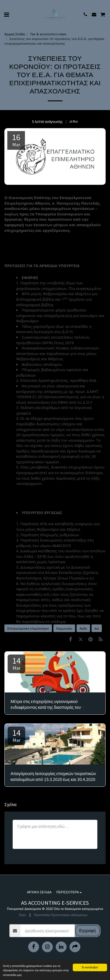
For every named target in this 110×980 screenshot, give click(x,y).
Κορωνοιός (64, 628)
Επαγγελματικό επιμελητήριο (28, 628)
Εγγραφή (87, 930)
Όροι (23, 915)
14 (16, 663)
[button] (6, 14)
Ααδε (83, 628)
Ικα (97, 628)
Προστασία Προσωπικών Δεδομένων (61, 915)
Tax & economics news (48, 34)
